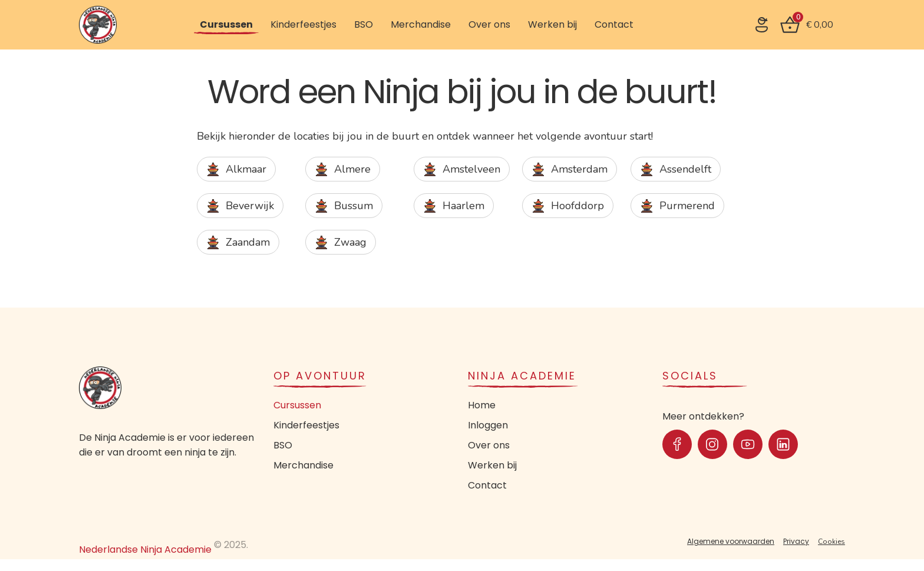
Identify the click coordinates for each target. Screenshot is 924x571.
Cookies (831, 542)
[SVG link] (762, 25)
